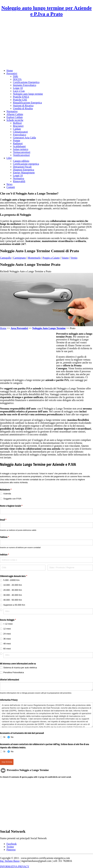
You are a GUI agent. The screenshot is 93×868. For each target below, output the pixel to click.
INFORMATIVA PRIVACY (15, 866)
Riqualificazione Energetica (27, 103)
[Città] (23, 568)
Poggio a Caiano (51, 258)
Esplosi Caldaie (15, 117)
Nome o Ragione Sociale (15, 506)
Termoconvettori (22, 152)
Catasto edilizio (21, 161)
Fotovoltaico (20, 135)
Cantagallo (6, 258)
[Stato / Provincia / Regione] (70, 568)
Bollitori (17, 123)
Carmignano (20, 258)
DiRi (15, 76)
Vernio (74, 258)
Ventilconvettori (21, 155)
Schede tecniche (15, 120)
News (9, 184)
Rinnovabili (19, 181)
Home (10, 71)
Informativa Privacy (9, 700)
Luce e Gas (19, 91)
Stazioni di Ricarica (23, 106)
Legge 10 (18, 88)
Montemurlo (34, 258)
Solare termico (21, 149)
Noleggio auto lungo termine (28, 94)
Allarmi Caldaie (15, 114)
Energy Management (24, 173)
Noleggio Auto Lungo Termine (49, 328)
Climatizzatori (20, 132)
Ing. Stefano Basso (10, 861)
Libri (9, 158)
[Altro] (48, 611)
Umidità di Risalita (23, 108)
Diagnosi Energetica (24, 170)
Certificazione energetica (26, 164)
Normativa (19, 178)
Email (7, 520)
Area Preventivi (19, 328)
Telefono (8, 537)
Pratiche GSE (20, 100)
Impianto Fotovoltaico (25, 85)
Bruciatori (18, 126)
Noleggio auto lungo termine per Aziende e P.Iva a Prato (46, 11)
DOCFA (17, 79)
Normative (12, 111)
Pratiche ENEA (21, 97)
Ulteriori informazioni (9, 680)
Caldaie (17, 129)
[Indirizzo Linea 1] (46, 560)
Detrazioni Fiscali (22, 167)
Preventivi (12, 73)
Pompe (17, 141)
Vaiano (65, 258)
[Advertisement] (46, 43)
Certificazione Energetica (26, 82)
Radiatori (18, 143)
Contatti (11, 187)
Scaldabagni (19, 146)
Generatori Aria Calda (24, 138)
